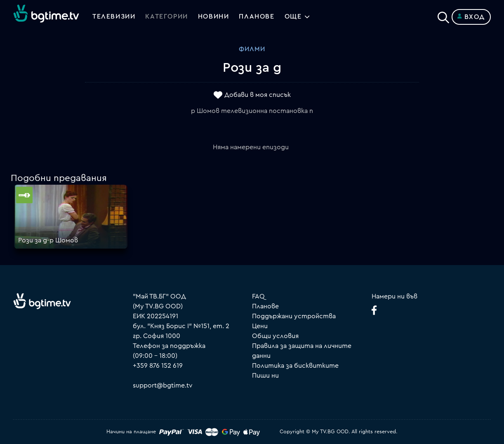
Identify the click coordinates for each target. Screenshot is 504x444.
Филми (252, 49)
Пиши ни (265, 376)
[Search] (443, 15)
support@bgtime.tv (163, 385)
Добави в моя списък (258, 95)
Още (293, 17)
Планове (265, 306)
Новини (214, 17)
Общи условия (275, 336)
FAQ (258, 296)
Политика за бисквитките (295, 366)
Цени (260, 326)
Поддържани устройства (294, 316)
